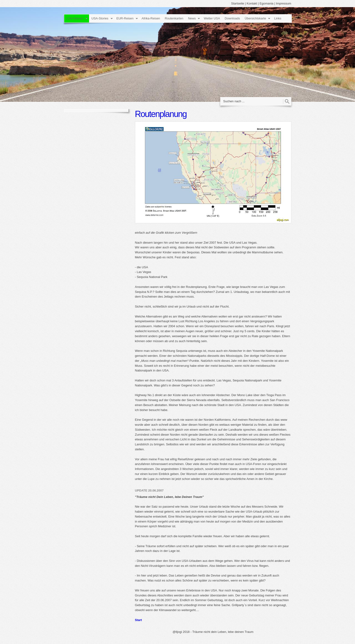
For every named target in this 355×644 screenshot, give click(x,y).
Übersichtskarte (255, 18)
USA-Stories (100, 18)
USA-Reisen (75, 18)
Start (139, 620)
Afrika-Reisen (151, 18)
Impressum (283, 3)
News (192, 18)
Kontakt (252, 3)
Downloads (232, 18)
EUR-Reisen (125, 18)
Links (278, 18)
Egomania (267, 3)
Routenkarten (174, 18)
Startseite (238, 3)
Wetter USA (212, 18)
